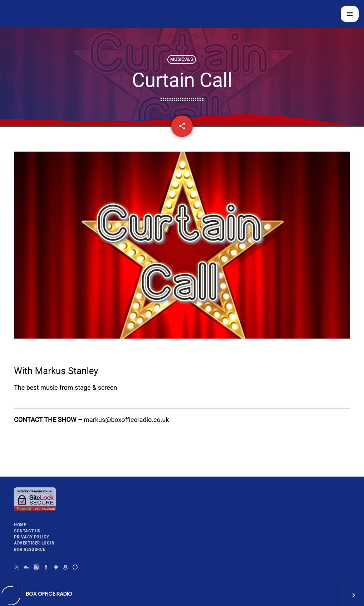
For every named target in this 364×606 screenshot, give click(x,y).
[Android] (56, 567)
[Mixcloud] (27, 567)
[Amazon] (66, 567)
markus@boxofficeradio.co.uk (126, 420)
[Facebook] (46, 567)
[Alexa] (75, 567)
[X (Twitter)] (17, 567)
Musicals (182, 60)
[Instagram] (36, 567)
